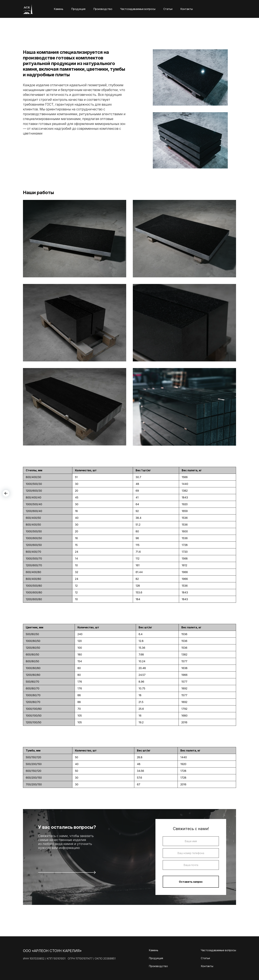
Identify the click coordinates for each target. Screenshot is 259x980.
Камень (59, 9)
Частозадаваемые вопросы (138, 9)
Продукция (78, 9)
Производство (103, 9)
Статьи (168, 9)
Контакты (187, 9)
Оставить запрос (191, 882)
